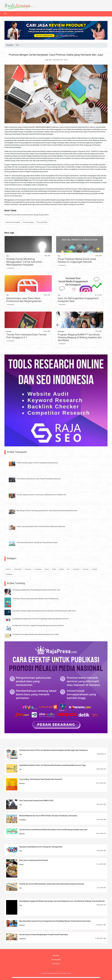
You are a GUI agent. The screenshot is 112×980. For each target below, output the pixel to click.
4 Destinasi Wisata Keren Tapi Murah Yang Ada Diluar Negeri (37, 542)
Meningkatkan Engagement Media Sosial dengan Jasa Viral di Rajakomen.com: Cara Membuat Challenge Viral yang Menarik (62, 901)
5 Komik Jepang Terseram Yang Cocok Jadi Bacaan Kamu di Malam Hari (41, 495)
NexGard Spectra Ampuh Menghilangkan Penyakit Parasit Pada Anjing (43, 935)
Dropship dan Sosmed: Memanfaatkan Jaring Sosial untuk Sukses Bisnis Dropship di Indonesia (52, 884)
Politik (54, 569)
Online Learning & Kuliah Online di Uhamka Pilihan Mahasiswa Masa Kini (41, 526)
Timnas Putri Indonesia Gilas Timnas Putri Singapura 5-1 (26, 336)
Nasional (9, 332)
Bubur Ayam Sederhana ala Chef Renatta (34, 860)
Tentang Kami (56, 960)
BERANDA (10, 45)
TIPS (17, 45)
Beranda (56, 956)
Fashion (8, 569)
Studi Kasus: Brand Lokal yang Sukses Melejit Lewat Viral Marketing (35, 599)
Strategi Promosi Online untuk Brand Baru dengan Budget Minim (27, 215)
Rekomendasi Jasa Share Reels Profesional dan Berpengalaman (24, 300)
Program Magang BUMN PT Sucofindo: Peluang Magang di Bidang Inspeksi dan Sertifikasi (80, 337)
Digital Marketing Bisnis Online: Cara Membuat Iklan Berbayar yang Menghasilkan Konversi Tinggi (52, 765)
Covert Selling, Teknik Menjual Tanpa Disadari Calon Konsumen (41, 779)
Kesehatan (76, 569)
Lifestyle (94, 569)
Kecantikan (38, 569)
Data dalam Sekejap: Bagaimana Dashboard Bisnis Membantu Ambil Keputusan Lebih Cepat (44, 611)
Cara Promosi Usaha (13, 222)
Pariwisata (28, 569)
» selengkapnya (10, 268)
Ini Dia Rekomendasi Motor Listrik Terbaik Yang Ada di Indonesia (39, 479)
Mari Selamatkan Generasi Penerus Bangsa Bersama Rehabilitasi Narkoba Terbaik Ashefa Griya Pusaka (55, 921)
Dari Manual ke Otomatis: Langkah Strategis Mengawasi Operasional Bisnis (38, 626)
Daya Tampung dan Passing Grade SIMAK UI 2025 (36, 801)
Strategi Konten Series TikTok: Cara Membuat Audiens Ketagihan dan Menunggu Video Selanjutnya (53, 750)
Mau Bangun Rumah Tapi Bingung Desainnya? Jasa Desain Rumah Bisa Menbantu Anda (47, 511)
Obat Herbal (18, 569)
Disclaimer (56, 964)
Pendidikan (61, 332)
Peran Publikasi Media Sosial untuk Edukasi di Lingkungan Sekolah (77, 260)
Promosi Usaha (28, 222)
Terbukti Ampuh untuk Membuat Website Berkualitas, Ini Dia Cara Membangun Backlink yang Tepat (53, 830)
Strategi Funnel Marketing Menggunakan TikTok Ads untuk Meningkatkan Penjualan (24, 262)
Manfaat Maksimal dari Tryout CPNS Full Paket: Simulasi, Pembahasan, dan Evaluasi (48, 816)
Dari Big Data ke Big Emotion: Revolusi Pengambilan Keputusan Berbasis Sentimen (41, 619)
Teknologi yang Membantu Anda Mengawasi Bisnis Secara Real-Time (36, 590)
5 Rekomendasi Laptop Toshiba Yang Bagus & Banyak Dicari (37, 463)
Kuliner (47, 569)
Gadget (61, 569)
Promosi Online (42, 222)
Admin (66, 60)
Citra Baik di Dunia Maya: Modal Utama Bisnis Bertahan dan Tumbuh (36, 634)
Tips (7, 256)
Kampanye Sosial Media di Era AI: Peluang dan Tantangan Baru (41, 847)
